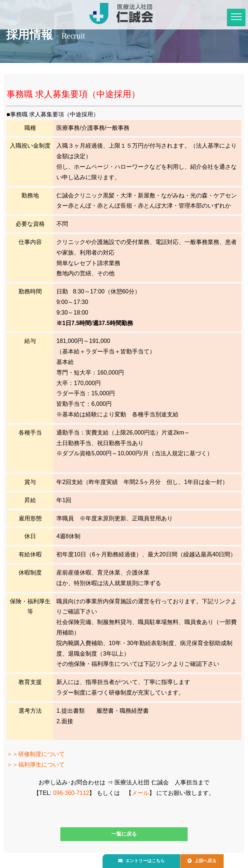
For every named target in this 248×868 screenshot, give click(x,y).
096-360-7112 (71, 793)
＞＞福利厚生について (36, 765)
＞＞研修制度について (36, 754)
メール (140, 793)
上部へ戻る (208, 859)
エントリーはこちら (144, 859)
